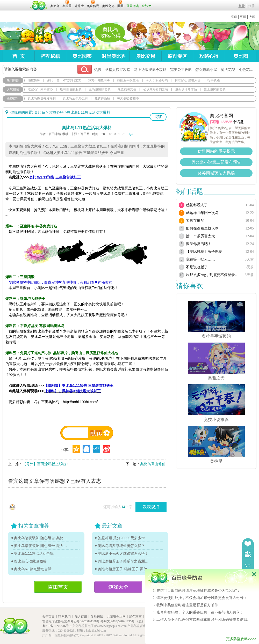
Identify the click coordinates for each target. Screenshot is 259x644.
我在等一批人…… (200, 259)
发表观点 (151, 507)
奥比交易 (145, 56)
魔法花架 (228, 70)
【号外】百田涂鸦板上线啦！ (46, 464)
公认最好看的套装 (156, 89)
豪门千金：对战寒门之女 (64, 80)
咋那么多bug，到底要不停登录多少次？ (213, 275)
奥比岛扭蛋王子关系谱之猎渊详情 (124, 561)
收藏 (252, 17)
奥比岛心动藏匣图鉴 (30, 561)
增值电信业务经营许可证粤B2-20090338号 (71, 621)
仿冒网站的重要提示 (216, 151)
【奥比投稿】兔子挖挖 (204, 252)
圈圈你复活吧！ (199, 244)
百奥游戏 (16, 2)
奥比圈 (241, 56)
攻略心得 (209, 56)
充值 (234, 17)
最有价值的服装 (71, 89)
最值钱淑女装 (127, 89)
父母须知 (97, 617)
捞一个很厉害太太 (200, 236)
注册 (251, 6)
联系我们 (64, 617)
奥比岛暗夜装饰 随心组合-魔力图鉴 (41, 546)
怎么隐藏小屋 (206, 70)
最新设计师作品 (186, 89)
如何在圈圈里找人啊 (202, 228)
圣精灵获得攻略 (118, 70)
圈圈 (214, 122)
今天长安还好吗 (157, 80)
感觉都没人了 (197, 205)
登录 (242, 6)
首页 (19, 56)
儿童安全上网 (116, 617)
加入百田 (81, 617)
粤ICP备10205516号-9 (57, 626)
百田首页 (58, 587)
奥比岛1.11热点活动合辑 (34, 553)
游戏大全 (118, 587)
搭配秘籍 (50, 56)
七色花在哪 (248, 70)
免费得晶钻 (102, 98)
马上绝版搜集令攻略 (150, 70)
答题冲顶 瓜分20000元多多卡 (121, 538)
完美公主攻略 (181, 70)
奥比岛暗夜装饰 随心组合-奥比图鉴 (41, 538)
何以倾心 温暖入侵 (188, 80)
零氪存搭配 (195, 221)
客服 (243, 17)
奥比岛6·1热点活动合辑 (33, 569)
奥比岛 (35, 36)
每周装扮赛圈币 (128, 98)
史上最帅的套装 (215, 89)
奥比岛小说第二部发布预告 (216, 162)
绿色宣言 (135, 617)
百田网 (39, 5)
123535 (226, 122)
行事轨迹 (214, 80)
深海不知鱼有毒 (99, 80)
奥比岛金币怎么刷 (75, 98)
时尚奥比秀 (114, 56)
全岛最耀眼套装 (100, 89)
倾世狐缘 (34, 80)
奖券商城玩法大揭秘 (216, 173)
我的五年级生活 (128, 80)
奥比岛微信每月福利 (42, 98)
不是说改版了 (197, 267)
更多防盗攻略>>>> (241, 639)
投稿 (158, 117)
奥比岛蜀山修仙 (153, 464)
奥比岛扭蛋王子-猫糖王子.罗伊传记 (124, 569)
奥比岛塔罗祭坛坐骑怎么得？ (121, 546)
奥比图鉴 (82, 56)
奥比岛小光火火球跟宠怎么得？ (123, 553)
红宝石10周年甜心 (40, 89)
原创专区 (177, 56)
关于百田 (48, 617)
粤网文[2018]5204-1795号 (118, 621)
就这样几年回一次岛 (202, 213)
